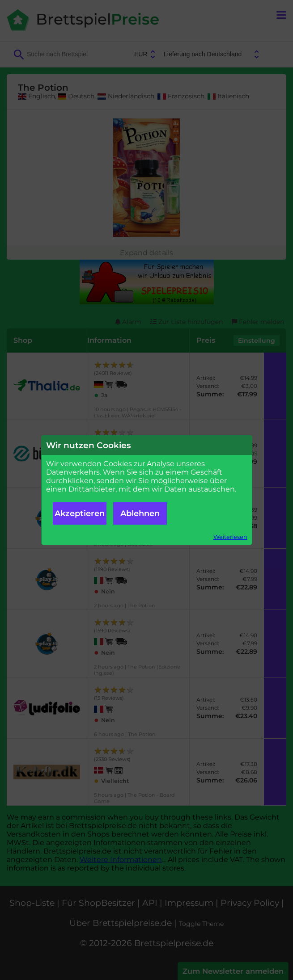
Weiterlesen (230, 537)
